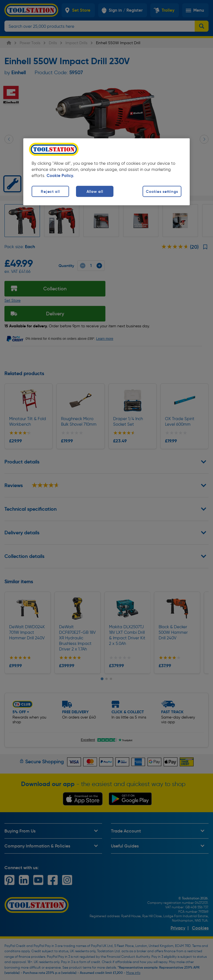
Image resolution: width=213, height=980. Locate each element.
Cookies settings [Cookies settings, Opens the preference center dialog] (162, 191)
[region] (106, 172)
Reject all (50, 191)
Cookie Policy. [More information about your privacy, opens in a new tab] (60, 176)
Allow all (95, 191)
